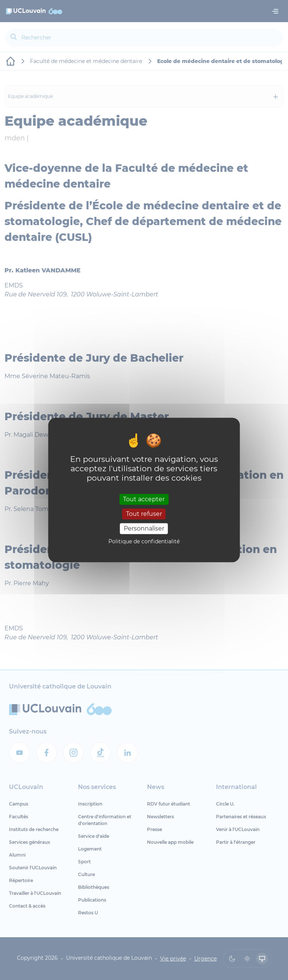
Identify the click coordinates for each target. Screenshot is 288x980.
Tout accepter (144, 499)
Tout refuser (144, 514)
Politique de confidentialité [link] (144, 542)
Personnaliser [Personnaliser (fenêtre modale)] (144, 528)
